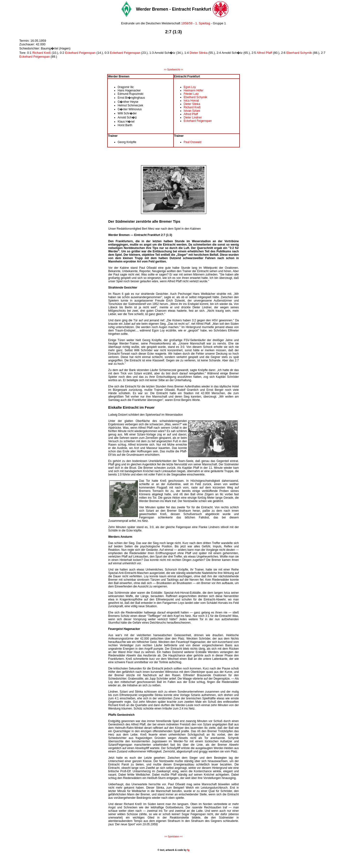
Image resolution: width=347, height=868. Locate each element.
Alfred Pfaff (264, 53)
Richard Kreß (42, 53)
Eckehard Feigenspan (80, 53)
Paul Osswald (192, 142)
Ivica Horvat (191, 101)
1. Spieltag (203, 23)
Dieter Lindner (193, 117)
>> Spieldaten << (173, 837)
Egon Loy (190, 87)
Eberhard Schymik (300, 53)
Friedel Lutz (191, 94)
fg (188, 850)
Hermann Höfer (194, 90)
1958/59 (187, 23)
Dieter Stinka (199, 53)
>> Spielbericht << (173, 70)
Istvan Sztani (192, 111)
